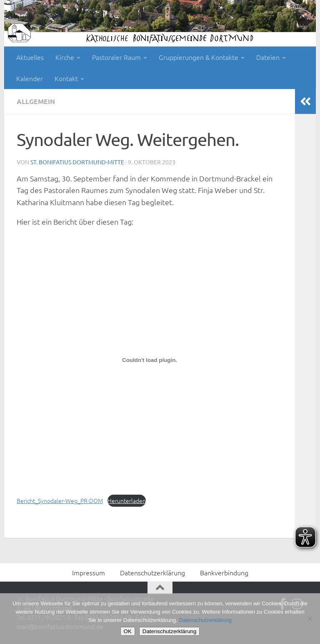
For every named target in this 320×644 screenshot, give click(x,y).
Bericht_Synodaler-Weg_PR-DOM (60, 500)
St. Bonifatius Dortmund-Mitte (77, 162)
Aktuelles (30, 57)
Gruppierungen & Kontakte (199, 57)
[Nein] (310, 619)
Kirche (65, 57)
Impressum (89, 572)
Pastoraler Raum (116, 57)
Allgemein (36, 101)
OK (128, 631)
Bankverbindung (224, 572)
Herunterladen (127, 500)
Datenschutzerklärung (152, 572)
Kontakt (66, 78)
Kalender (30, 78)
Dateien (268, 57)
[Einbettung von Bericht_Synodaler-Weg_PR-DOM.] (150, 360)
